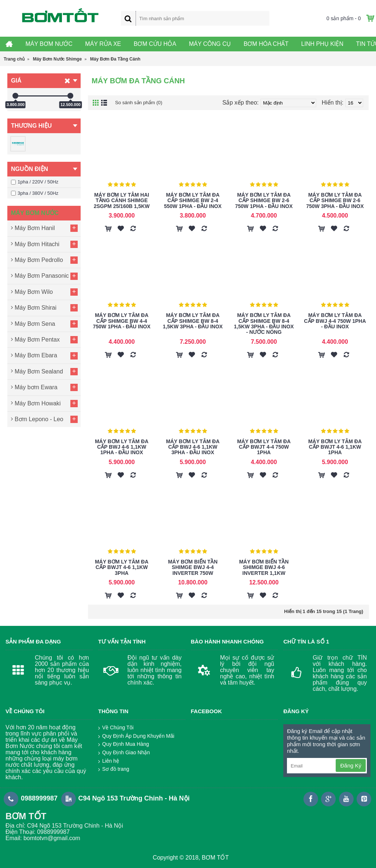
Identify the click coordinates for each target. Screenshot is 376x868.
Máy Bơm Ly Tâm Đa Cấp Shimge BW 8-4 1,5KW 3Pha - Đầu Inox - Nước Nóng (264, 324)
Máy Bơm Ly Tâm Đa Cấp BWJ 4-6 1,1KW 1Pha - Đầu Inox (122, 447)
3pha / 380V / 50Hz (35, 193)
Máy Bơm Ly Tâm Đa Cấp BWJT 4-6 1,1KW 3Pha (122, 567)
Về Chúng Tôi (116, 728)
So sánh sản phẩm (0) (144, 103)
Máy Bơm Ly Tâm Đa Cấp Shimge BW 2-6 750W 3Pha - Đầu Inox (335, 200)
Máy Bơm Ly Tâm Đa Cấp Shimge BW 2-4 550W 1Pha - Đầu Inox (193, 200)
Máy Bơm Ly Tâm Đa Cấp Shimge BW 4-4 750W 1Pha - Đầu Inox (121, 321)
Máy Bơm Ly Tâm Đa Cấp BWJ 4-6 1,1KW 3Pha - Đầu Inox (193, 447)
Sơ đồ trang (114, 769)
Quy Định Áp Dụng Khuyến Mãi (136, 736)
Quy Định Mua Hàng (124, 744)
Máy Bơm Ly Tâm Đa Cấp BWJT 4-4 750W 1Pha (264, 447)
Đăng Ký (351, 765)
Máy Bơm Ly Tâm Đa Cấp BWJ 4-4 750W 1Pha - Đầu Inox (335, 321)
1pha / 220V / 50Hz (35, 182)
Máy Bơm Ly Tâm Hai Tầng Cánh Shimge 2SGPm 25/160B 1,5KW (122, 200)
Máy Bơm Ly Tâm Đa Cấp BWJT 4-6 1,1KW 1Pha (335, 447)
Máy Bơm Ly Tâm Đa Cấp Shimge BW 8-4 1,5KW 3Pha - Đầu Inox (193, 321)
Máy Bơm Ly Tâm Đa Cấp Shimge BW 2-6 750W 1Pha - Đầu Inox (264, 200)
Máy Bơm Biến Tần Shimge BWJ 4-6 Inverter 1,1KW (264, 567)
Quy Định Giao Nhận (124, 753)
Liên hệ (109, 761)
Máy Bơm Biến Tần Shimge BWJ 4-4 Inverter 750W (193, 567)
